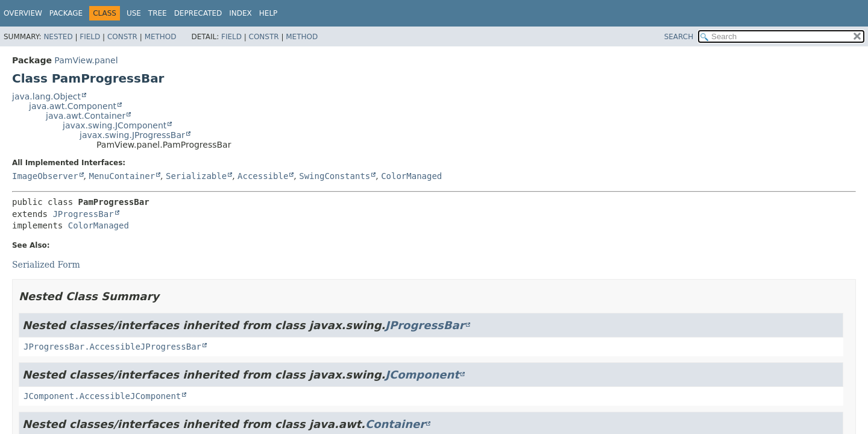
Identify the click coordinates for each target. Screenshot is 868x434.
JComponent (422, 375)
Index (241, 13)
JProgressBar (83, 214)
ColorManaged (411, 176)
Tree (158, 13)
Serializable (196, 176)
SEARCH (679, 37)
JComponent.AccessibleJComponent (102, 396)
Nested (58, 37)
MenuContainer (122, 176)
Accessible (263, 176)
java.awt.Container (86, 116)
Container (395, 424)
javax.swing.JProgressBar (132, 135)
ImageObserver (45, 176)
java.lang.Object (46, 96)
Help (269, 13)
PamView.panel (86, 60)
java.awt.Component (73, 106)
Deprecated (198, 13)
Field (90, 37)
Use (134, 13)
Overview (23, 13)
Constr (122, 37)
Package (66, 13)
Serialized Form (46, 265)
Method (161, 37)
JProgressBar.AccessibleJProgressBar (112, 347)
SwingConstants (335, 176)
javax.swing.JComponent (115, 125)
